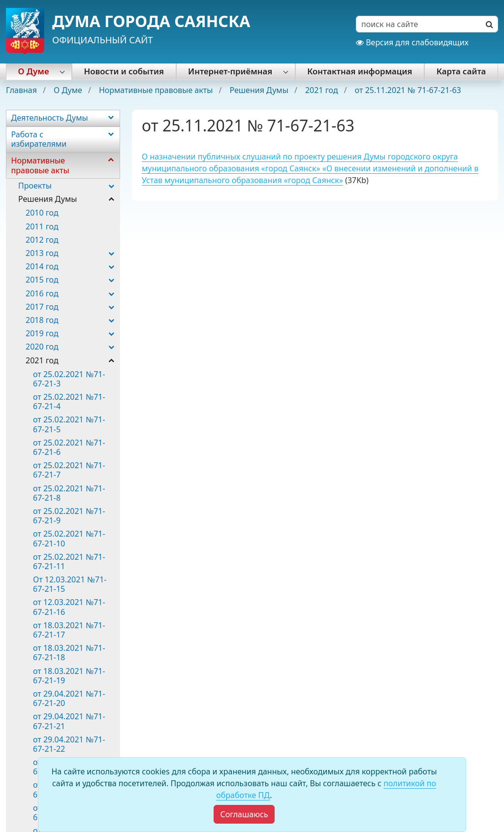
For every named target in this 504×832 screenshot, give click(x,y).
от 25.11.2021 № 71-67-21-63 (408, 90)
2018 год (42, 320)
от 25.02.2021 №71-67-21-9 (69, 516)
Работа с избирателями (39, 139)
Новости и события (124, 71)
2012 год (42, 240)
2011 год (42, 226)
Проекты (35, 186)
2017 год (42, 307)
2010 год (42, 213)
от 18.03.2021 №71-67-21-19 (69, 676)
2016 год (42, 293)
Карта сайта (461, 71)
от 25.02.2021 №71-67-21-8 (69, 493)
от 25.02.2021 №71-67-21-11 (69, 561)
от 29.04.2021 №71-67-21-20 (69, 698)
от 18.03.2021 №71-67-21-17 (69, 630)
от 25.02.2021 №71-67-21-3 (69, 379)
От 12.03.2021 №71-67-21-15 (70, 584)
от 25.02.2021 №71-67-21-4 (69, 401)
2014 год (42, 266)
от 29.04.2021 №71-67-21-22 (69, 744)
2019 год (42, 333)
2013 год (42, 253)
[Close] (244, 814)
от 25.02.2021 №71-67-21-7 (69, 470)
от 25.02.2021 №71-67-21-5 (69, 424)
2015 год (42, 280)
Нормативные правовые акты (157, 90)
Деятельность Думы (50, 118)
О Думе (34, 71)
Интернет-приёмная (230, 71)
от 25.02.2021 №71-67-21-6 (69, 447)
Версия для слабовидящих (412, 42)
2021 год (323, 90)
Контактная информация (360, 71)
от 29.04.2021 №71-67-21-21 (69, 721)
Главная (22, 90)
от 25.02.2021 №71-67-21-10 (69, 538)
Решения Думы (260, 90)
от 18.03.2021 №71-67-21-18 (69, 653)
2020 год (42, 347)
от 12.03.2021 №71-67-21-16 (69, 607)
